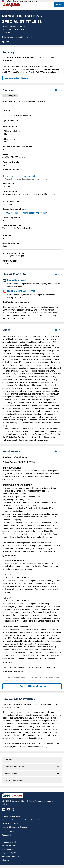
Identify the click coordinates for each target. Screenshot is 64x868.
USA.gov (5, 860)
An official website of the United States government (21, 1)
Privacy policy (7, 849)
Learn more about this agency (18, 78)
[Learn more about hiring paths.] (58, 275)
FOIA (4, 839)
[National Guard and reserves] (32, 294)
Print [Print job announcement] (5, 42)
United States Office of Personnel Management (35, 801)
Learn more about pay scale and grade (20, 176)
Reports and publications (12, 853)
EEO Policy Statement (11, 816)
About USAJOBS (9, 831)
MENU (59, 5)
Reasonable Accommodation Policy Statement (20, 820)
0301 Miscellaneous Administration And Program (26, 213)
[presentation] (32, 121)
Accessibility (7, 835)
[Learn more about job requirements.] (58, 451)
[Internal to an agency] (32, 283)
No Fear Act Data (9, 846)
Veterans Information (10, 823)
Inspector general (9, 842)
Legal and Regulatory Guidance (15, 827)
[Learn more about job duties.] (58, 330)
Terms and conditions (10, 856)
